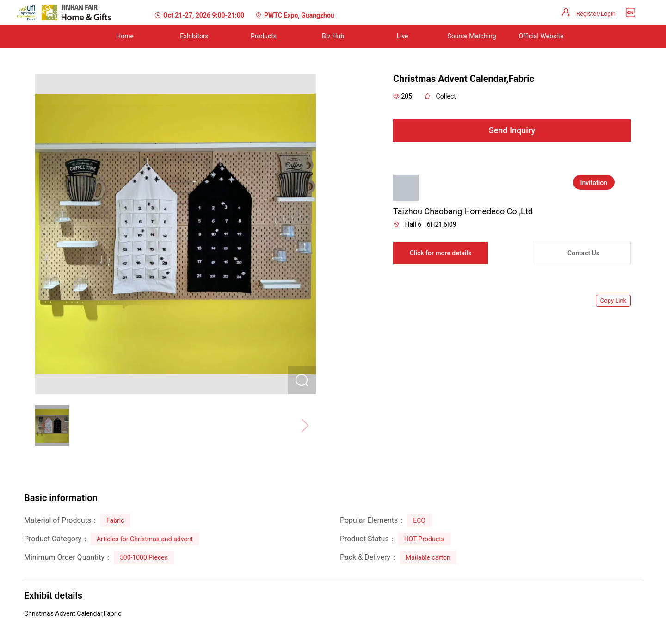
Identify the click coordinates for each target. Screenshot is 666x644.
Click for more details (441, 253)
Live (402, 36)
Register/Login (596, 14)
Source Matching (472, 36)
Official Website (541, 36)
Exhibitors (194, 36)
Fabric (115, 520)
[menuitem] (125, 37)
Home (125, 36)
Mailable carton (428, 557)
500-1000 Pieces (144, 557)
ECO (419, 520)
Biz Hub (333, 36)
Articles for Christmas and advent (145, 539)
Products (264, 36)
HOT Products (424, 539)
